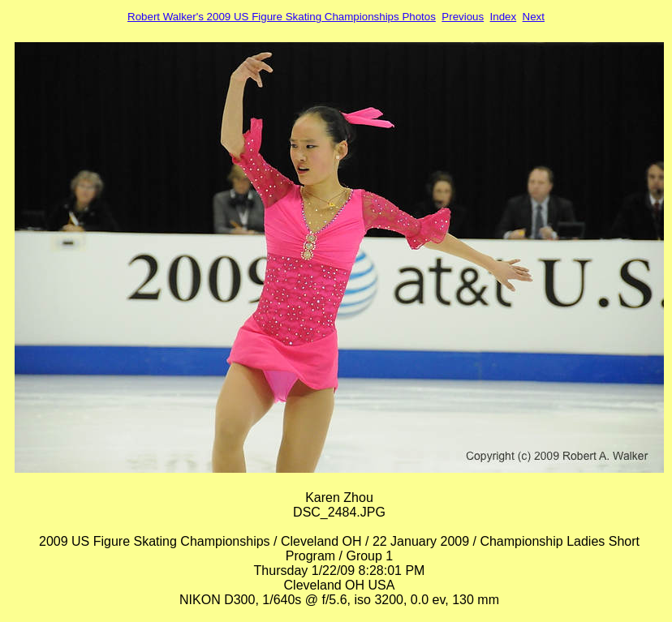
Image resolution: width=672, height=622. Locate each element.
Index (504, 17)
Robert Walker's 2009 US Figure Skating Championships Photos (282, 17)
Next (534, 17)
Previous (463, 17)
